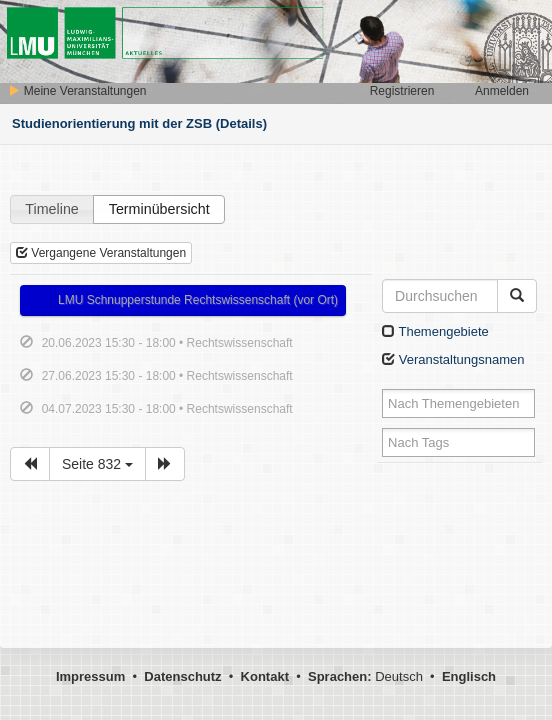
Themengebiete (435, 331)
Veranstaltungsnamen (453, 359)
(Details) (241, 123)
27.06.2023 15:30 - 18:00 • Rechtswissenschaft (167, 376)
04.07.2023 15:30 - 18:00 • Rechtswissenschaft (167, 409)
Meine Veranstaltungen (77, 91)
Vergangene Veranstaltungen (101, 253)
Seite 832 (97, 464)
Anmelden (502, 91)
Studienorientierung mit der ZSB (112, 123)
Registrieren (402, 91)
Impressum (90, 676)
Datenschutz (182, 676)
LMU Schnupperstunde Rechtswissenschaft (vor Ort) (198, 300)
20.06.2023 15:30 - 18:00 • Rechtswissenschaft (167, 343)
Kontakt (265, 676)
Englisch (469, 676)
